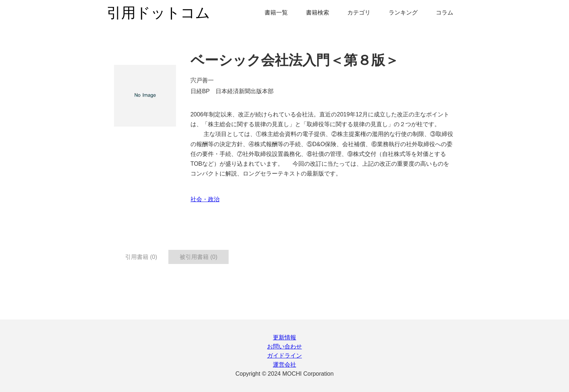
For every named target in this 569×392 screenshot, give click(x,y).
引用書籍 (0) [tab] (141, 257)
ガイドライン (284, 356)
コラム (445, 13)
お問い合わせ (284, 346)
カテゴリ (359, 13)
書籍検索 (318, 13)
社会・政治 (205, 199)
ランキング (403, 13)
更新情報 (284, 337)
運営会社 (284, 365)
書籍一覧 (276, 13)
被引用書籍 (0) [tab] (198, 257)
